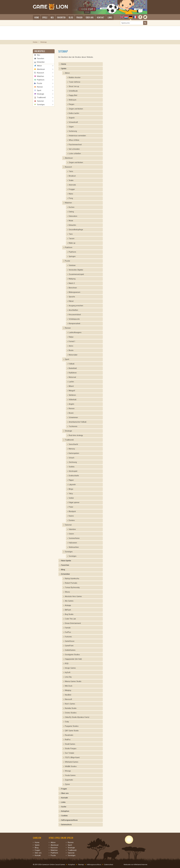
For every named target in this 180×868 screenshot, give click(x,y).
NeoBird (68, 695)
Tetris (71, 171)
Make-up (72, 243)
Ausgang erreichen (76, 306)
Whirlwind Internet (141, 864)
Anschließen (73, 310)
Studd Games (70, 744)
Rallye (71, 337)
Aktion (39, 66)
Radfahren (73, 373)
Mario (71, 194)
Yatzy (71, 493)
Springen (72, 256)
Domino (72, 520)
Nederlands (126, 17)
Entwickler (41, 62)
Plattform (41, 80)
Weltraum (72, 100)
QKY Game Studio (72, 731)
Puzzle (40, 83)
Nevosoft (68, 699)
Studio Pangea (71, 748)
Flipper (71, 480)
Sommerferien (74, 538)
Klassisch (40, 73)
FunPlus (68, 632)
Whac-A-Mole (74, 140)
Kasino (71, 516)
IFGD (67, 663)
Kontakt (101, 17)
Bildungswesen (74, 292)
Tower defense (74, 82)
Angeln (71, 404)
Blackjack (72, 511)
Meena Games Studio (73, 681)
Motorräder (73, 355)
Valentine (72, 529)
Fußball (72, 364)
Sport (39, 90)
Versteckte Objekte (76, 270)
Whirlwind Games (72, 762)
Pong (71, 198)
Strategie (41, 94)
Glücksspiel (73, 471)
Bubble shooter (75, 77)
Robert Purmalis (71, 583)
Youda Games (70, 775)
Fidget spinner (74, 502)
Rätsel (71, 301)
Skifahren (72, 395)
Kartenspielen (74, 453)
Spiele (45, 17)
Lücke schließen (75, 153)
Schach (71, 458)
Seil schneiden (74, 149)
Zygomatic (69, 780)
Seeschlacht (73, 444)
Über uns (90, 17)
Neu (52, 17)
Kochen (72, 207)
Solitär (71, 498)
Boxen (71, 413)
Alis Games (69, 601)
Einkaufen (72, 225)
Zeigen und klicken (76, 109)
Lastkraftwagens (75, 332)
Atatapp (68, 605)
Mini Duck (69, 686)
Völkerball (73, 400)
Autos (71, 346)
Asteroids (72, 185)
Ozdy (67, 722)
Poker (71, 507)
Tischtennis (73, 426)
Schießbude (73, 91)
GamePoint (69, 646)
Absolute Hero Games (73, 596)
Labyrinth (72, 485)
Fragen (79, 17)
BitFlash (68, 610)
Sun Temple (70, 753)
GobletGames (70, 650)
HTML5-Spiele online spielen (61, 838)
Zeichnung (73, 462)
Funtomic (68, 637)
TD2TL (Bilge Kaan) (72, 757)
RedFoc (68, 740)
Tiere (71, 234)
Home (37, 17)
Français (135, 17)
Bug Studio (69, 614)
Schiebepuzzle (74, 319)
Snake (71, 180)
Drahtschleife (74, 476)
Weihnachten (74, 547)
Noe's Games (70, 704)
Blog (71, 17)
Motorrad (72, 377)
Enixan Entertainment (73, 623)
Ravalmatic (69, 735)
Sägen (71, 127)
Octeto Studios (71, 713)
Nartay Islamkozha (72, 578)
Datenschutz (66, 824)
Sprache (72, 297)
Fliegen (71, 104)
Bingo (71, 489)
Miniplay (68, 690)
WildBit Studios (71, 766)
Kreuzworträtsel (75, 315)
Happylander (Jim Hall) (73, 659)
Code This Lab (70, 619)
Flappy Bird (73, 95)
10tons (67, 592)
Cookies (64, 816)
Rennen (40, 87)
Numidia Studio (71, 708)
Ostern (71, 534)
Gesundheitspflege (76, 230)
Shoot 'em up (74, 86)
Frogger (72, 189)
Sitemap (81, 864)
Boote (71, 350)
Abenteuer (41, 69)
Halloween (73, 543)
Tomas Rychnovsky (72, 587)
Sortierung (73, 131)
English (122, 17)
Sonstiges (41, 104)
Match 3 (72, 283)
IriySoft (68, 672)
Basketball (73, 368)
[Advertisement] (90, 33)
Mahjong (72, 279)
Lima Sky (68, 677)
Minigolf (72, 391)
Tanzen (72, 238)
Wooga (68, 771)
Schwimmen (73, 417)
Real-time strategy (76, 435)
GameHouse (70, 641)
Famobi (68, 628)
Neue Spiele (66, 561)
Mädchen (40, 76)
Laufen (71, 382)
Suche (64, 807)
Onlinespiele (40, 51)
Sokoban (72, 265)
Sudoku (72, 467)
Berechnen (73, 288)
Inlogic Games (70, 668)
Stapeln (72, 118)
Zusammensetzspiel (76, 274)
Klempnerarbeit (74, 323)
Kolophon (65, 811)
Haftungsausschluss (69, 820)
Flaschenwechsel (75, 145)
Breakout (72, 176)
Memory (72, 449)
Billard (71, 386)
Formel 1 (72, 341)
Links (110, 17)
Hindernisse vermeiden (77, 136)
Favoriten (61, 17)
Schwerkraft (73, 122)
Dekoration (73, 216)
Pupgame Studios (72, 726)
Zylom (67, 784)
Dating (71, 212)
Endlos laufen (74, 113)
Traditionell (41, 97)
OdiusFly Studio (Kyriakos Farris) (77, 717)
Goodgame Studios (72, 655)
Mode (71, 221)
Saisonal (40, 101)
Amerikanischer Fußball (78, 422)
